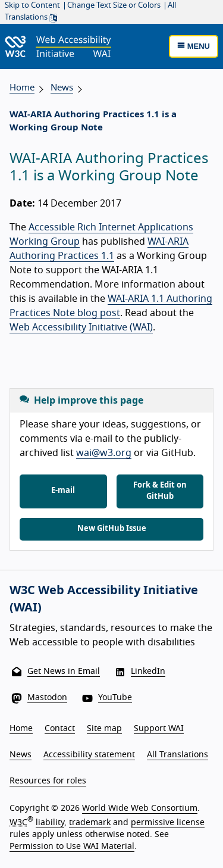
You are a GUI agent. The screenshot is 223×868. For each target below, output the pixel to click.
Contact (60, 729)
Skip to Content (32, 6)
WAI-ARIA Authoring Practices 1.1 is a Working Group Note (93, 121)
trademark (90, 823)
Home (22, 88)
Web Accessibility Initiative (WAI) (81, 327)
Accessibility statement (89, 755)
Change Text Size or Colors (114, 6)
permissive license (168, 823)
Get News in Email (64, 672)
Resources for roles (48, 781)
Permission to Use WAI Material (72, 847)
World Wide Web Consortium (140, 808)
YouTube (115, 698)
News (62, 88)
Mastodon (47, 698)
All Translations (178, 755)
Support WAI (159, 729)
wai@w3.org (104, 453)
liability (50, 823)
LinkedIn (148, 672)
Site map (104, 729)
